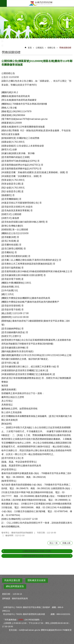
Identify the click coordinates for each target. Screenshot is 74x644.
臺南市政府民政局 (40, 3)
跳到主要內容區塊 (1, 1)
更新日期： (7, 594)
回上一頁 (54, 543)
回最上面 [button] (66, 543)
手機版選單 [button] (3, 3)
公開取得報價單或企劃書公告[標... (37, 551)
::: (2, 41)
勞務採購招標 (65, 48)
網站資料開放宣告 (15, 586)
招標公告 (51, 48)
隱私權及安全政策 (37, 580)
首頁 (30, 48)
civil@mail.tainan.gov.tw (30, 630)
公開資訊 (40, 48)
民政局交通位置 (12, 580)
